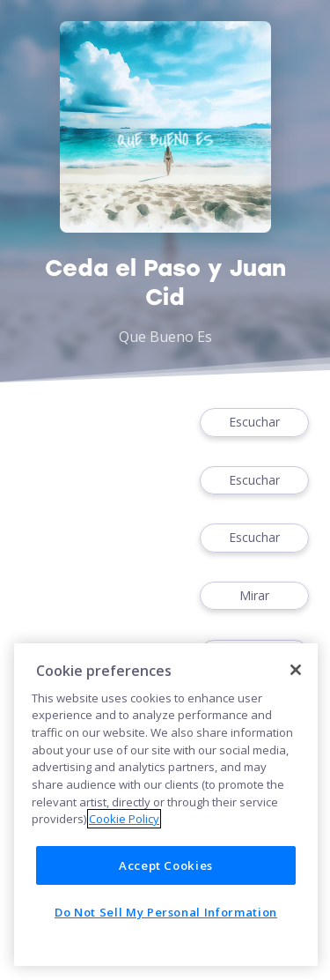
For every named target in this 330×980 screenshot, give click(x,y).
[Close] (296, 670)
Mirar (254, 596)
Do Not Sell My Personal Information (166, 912)
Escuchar (254, 423)
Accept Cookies (166, 865)
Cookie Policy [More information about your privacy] (124, 819)
